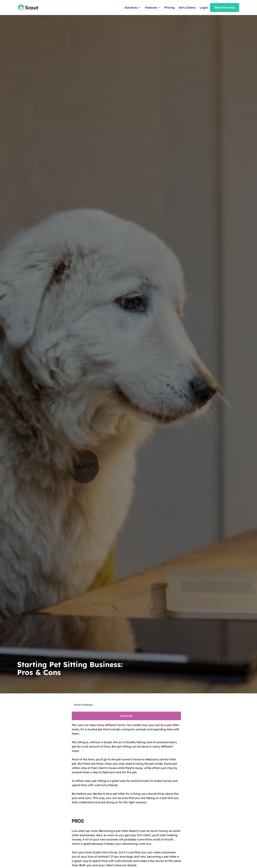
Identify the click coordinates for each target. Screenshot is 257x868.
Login (204, 8)
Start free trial (225, 8)
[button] (133, 8)
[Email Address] (126, 705)
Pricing (169, 8)
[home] (27, 8)
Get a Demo (187, 8)
